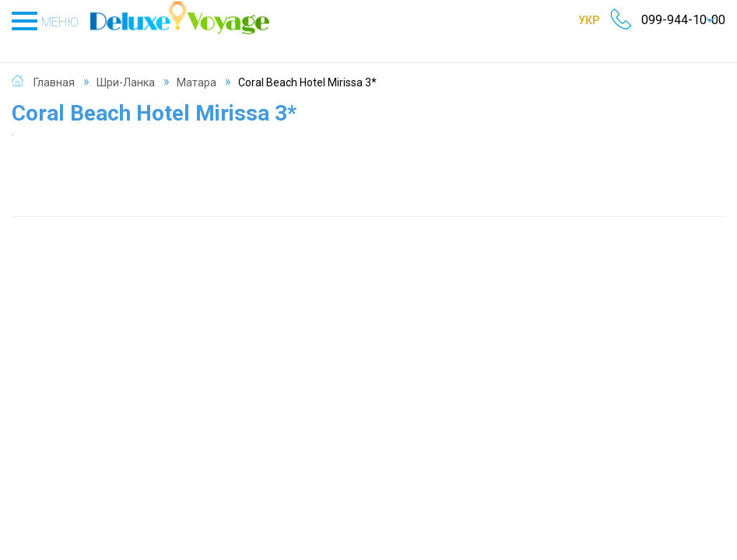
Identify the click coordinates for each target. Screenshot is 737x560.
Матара (197, 65)
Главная (54, 65)
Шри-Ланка (126, 65)
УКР (570, 19)
